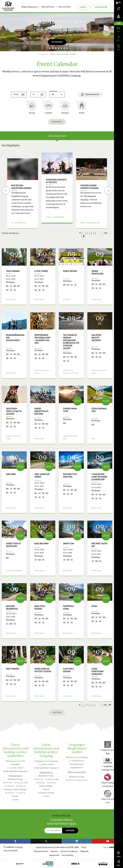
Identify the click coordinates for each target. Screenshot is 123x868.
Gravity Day (69, 544)
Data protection (41, 852)
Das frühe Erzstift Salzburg (96, 338)
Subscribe (70, 830)
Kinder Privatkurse (97, 272)
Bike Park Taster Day (99, 545)
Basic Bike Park (42, 544)
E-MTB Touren (41, 271)
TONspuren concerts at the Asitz (56, 181)
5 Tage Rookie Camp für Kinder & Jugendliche (99, 477)
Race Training (13, 669)
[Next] (107, 32)
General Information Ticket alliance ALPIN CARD (57, 848)
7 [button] (64, 48)
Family (94, 606)
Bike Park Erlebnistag (12, 608)
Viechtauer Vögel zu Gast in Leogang (14, 411)
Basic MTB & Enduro (40, 608)
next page (57, 712)
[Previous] (6, 191)
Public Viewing (70, 271)
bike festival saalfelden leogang (21, 187)
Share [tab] (119, 863)
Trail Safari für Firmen (42, 476)
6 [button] (61, 48)
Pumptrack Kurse (68, 608)
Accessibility (68, 855)
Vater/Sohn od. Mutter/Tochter (43, 670)
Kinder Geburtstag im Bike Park (41, 411)
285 (106, 233)
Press (84, 848)
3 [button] (53, 48)
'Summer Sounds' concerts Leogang (89, 187)
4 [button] (56, 48)
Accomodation (101, 7)
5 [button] (59, 48)
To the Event (57, 42)
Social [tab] (119, 854)
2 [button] (50, 48)
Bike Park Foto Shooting (70, 476)
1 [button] (47, 48)
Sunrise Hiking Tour (70, 410)
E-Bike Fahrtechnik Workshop (98, 671)
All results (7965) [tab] (57, 136)
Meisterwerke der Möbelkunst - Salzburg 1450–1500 (43, 339)
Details (54, 226)
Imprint (54, 852)
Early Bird (11, 474)
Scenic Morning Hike (99, 410)
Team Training (13, 271)
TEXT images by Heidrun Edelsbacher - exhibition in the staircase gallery (71, 342)
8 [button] (67, 48)
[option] (57, 32)
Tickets (83, 7)
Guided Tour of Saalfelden (13, 545)
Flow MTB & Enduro (68, 670)
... (100, 233)
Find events (57, 122)
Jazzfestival (54, 855)
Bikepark (84, 852)
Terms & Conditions (69, 852)
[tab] (119, 3)
